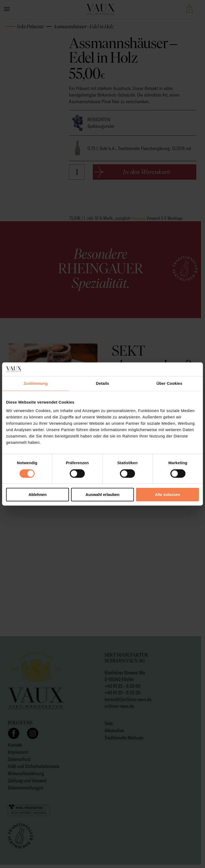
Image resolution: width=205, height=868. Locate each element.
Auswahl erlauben (102, 495)
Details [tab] (102, 384)
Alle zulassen (167, 495)
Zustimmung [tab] (36, 384)
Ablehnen (38, 495)
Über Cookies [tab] (169, 384)
